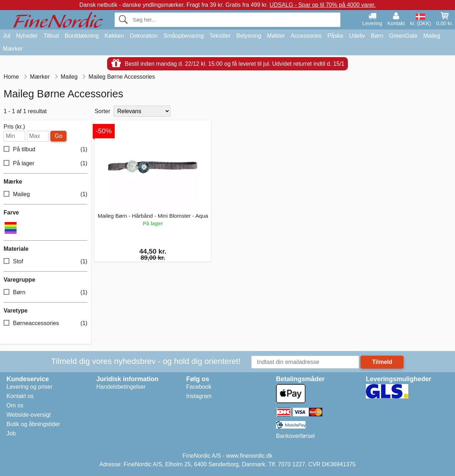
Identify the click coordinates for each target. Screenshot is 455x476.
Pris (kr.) (14, 127)
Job (11, 433)
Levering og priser (29, 387)
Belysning (249, 36)
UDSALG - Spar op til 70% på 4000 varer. (323, 5)
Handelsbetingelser (121, 387)
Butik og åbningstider (33, 424)
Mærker (13, 49)
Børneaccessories (45, 324)
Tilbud (51, 36)
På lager (45, 164)
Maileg (432, 36)
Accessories (306, 36)
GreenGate (403, 36)
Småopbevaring (184, 36)
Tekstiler (220, 36)
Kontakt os (20, 396)
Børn (377, 36)
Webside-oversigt (29, 415)
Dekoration (144, 36)
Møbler (276, 36)
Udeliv (357, 36)
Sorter (102, 111)
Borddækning (82, 36)
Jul (6, 36)
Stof (45, 262)
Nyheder (27, 36)
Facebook (199, 387)
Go (58, 136)
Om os (15, 405)
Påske (335, 36)
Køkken (114, 36)
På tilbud (45, 150)
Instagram (199, 396)
